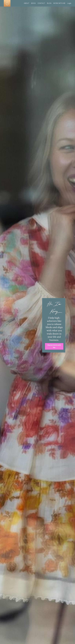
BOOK (33, 3)
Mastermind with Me (54, 346)
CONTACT (41, 3)
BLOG (49, 3)
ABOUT (27, 3)
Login (69, 3)
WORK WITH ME (59, 3)
